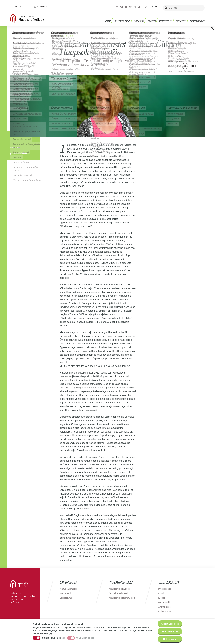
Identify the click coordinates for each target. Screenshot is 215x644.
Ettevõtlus (167, 19)
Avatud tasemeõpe (69, 587)
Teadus (153, 19)
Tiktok (139, 6)
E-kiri (193, 64)
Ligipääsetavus (166, 609)
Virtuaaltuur (135, 6)
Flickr (130, 6)
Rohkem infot (169, 639)
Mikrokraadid (66, 592)
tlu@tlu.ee (15, 601)
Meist (111, 19)
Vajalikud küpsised (85, 637)
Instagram (121, 6)
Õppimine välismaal (119, 592)
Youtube (126, 6)
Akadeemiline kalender (120, 587)
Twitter (185, 64)
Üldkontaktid (164, 600)
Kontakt (39, 6)
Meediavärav (197, 19)
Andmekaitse (165, 605)
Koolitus (182, 19)
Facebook (117, 6)
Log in (152, 6)
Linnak (162, 592)
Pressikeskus (165, 587)
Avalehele (20, 6)
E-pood (162, 596)
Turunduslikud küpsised (53, 637)
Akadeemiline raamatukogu (123, 596)
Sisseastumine (125, 19)
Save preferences (169, 630)
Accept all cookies (169, 622)
